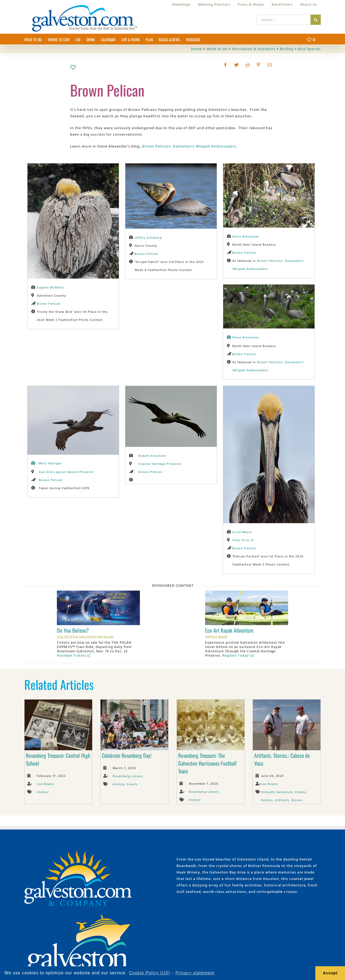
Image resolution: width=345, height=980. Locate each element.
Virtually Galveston (277, 792)
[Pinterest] (259, 65)
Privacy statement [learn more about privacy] (195, 973)
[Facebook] (225, 65)
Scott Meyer (242, 532)
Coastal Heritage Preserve (160, 464)
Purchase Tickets (74, 655)
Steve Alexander (246, 236)
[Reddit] (248, 65)
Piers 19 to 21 (243, 540)
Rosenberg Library (128, 776)
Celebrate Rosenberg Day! (127, 755)
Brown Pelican (49, 303)
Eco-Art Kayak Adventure (229, 630)
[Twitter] (237, 65)
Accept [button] (330, 973)
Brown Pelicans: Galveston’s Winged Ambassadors (189, 146)
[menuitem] (181, 4)
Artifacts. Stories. (289, 800)
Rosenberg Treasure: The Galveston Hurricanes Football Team (207, 763)
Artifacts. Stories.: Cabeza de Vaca (282, 759)
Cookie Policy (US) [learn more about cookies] (150, 973)
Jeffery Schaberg (148, 237)
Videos (301, 792)
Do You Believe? (73, 630)
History (43, 792)
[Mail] (270, 65)
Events (132, 784)
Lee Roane (45, 784)
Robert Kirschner (152, 455)
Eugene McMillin (50, 287)
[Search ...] (284, 20)
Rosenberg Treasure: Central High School (58, 759)
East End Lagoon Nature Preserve (66, 472)
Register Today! (238, 655)
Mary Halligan (50, 463)
